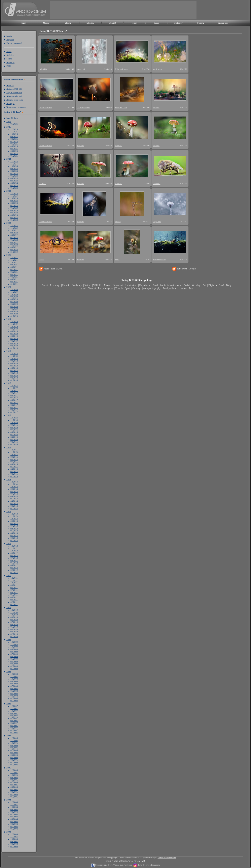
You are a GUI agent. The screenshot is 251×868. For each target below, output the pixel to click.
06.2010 (14, 624)
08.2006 (14, 748)
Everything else (106, 288)
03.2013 (14, 535)
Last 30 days (12, 118)
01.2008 (14, 701)
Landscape (77, 285)
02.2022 (14, 249)
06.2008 (14, 688)
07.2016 (14, 430)
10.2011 (14, 583)
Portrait (66, 285)
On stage (137, 288)
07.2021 (14, 269)
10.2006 (14, 743)
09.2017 (14, 393)
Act (204, 285)
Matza (118, 221)
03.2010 (14, 632)
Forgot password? (14, 43)
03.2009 (14, 664)
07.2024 (14, 173)
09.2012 (14, 553)
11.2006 (14, 740)
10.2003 (14, 839)
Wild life (98, 285)
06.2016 (14, 432)
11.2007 (14, 708)
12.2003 (14, 834)
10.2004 (14, 807)
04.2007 (14, 725)
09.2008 (14, 681)
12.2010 (14, 610)
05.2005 (14, 787)
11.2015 (14, 452)
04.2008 (14, 693)
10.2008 (14, 679)
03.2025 (14, 151)
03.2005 (14, 792)
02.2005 (14, 794)
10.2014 (14, 486)
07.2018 (14, 366)
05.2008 (14, 691)
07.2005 (14, 782)
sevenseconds (121, 107)
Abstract (92, 288)
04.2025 (14, 149)
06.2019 (14, 336)
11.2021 (14, 260)
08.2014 (14, 491)
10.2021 (14, 262)
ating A (10, 103)
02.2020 (14, 314)
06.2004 (14, 817)
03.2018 (14, 375)
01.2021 (14, 284)
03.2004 (14, 824)
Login (9, 36)
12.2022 (14, 225)
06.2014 (14, 496)
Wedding (196, 285)
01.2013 (14, 540)
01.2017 (14, 412)
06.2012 (14, 560)
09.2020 (14, 297)
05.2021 (14, 274)
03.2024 (14, 183)
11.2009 (14, 644)
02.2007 (14, 730)
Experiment (145, 285)
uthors (10, 85)
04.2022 (14, 245)
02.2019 (14, 346)
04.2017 (14, 405)
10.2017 (14, 390)
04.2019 (14, 341)
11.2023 (14, 196)
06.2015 (14, 464)
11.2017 (14, 388)
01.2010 (14, 636)
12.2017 (14, 386)
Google (192, 269)
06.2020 (14, 304)
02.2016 (14, 442)
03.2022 (14, 247)
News (9, 51)
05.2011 (14, 595)
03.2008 (14, 696)
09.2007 (14, 713)
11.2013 (14, 516)
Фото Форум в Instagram (148, 865)
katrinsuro (157, 69)
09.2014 (14, 489)
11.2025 (14, 132)
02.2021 (14, 282)
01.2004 (14, 829)
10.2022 (14, 230)
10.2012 (14, 551)
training (201, 23)
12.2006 (14, 738)
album (68, 23)
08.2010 (14, 620)
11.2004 (14, 805)
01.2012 (14, 572)
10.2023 (14, 198)
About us (10, 62)
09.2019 (14, 329)
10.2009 (14, 647)
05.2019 (14, 338)
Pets (191, 288)
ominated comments (16, 107)
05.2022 (14, 242)
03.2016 (14, 439)
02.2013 (14, 538)
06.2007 (14, 720)
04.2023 (14, 213)
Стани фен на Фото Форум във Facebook (113, 865)
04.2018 (14, 373)
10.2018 (14, 358)
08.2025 (14, 139)
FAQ (9, 66)
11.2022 (14, 228)
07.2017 (14, 398)
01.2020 (14, 316)
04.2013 (14, 533)
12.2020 (14, 289)
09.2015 (14, 457)
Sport (128, 288)
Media (46, 23)
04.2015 (14, 469)
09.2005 (14, 777)
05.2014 (14, 499)
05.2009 (14, 659)
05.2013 (14, 531)
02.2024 (14, 185)
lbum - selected (14, 96)
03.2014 (14, 503)
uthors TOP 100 (14, 89)
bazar (156, 23)
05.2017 (14, 402)
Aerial (186, 285)
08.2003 (14, 844)
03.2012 (14, 568)
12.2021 (14, 257)
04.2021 (14, 277)
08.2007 (14, 716)
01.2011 (14, 604)
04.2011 (14, 597)
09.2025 (14, 136)
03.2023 (14, 215)
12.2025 (14, 129)
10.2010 (14, 615)
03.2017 (14, 407)
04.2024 (14, 181)
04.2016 (14, 437)
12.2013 (14, 514)
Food (155, 285)
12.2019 (14, 321)
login (24, 23)
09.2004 (14, 809)
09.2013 (14, 521)
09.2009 (14, 649)
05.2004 (14, 819)
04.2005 (14, 789)
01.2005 (14, 797)
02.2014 (14, 506)
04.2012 (14, 565)
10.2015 (14, 454)
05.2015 (14, 467)
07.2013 (14, 526)
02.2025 (14, 153)
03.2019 (14, 343)
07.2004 (14, 814)
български (223, 23)
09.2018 (14, 361)
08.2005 (14, 780)
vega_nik (81, 69)
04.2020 (14, 309)
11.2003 (14, 837)
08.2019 (14, 331)
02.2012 (14, 570)
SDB (117, 260)
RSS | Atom (57, 269)
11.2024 (14, 164)
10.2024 (14, 166)
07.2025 (14, 141)
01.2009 (14, 668)
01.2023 (14, 220)
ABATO (43, 69)
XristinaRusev (121, 69)
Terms (9, 59)
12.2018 (14, 353)
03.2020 (14, 311)
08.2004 (14, 812)
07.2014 (14, 494)
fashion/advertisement (171, 285)
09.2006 (14, 745)
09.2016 (14, 425)
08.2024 (14, 171)
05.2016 (14, 435)
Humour (183, 288)
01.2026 (14, 124)
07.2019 (14, 334)
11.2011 (14, 580)
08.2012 (14, 555)
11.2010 (14, 612)
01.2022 (14, 252)
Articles (10, 55)
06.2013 (14, 528)
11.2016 (14, 420)
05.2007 (14, 723)
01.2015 (14, 476)
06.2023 (14, 208)
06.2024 (14, 176)
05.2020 (14, 306)
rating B (112, 23)
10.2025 (14, 134)
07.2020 (14, 301)
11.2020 (14, 292)
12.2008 (14, 674)
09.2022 (14, 233)
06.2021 (14, 272)
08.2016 (14, 427)
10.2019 (14, 326)
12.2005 (14, 770)
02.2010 (14, 634)
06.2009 (14, 656)
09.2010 (14, 617)
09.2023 (14, 201)
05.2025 (14, 146)
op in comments (14, 93)
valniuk (156, 107)
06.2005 (14, 785)
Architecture (131, 285)
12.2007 (14, 706)
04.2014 (14, 501)
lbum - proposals (15, 100)
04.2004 (14, 821)
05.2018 (14, 370)
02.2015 (14, 474)
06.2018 (14, 368)
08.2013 (14, 523)
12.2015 (14, 450)
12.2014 (14, 482)
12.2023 (14, 193)
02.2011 (14, 602)
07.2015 (14, 462)
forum (134, 23)
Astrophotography (152, 288)
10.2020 (14, 294)
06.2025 (14, 144)
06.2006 (14, 753)
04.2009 (14, 661)
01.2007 (14, 733)
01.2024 (14, 188)
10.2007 (14, 711)
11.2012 (14, 548)
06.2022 (14, 240)
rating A (90, 23)
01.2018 (14, 380)
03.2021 (14, 279)
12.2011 (14, 578)
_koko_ (43, 183)
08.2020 (14, 299)
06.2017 (14, 400)
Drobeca (157, 183)
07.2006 (14, 750)
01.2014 (14, 508)
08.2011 (14, 587)
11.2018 (14, 356)
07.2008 (14, 686)
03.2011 (14, 600)
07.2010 (14, 622)
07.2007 (14, 718)
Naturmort (118, 285)
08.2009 (14, 652)
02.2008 (14, 698)
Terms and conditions (167, 858)
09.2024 (14, 168)
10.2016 (14, 422)
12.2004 (14, 802)
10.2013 (14, 519)
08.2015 (14, 459)
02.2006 (14, 762)
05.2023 (14, 210)
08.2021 (14, 267)
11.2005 (14, 772)
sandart (80, 221)
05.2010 (14, 627)
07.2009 (14, 654)
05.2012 (14, 563)
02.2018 (14, 378)
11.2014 (14, 484)
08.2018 (14, 363)
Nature (88, 285)
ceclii (42, 260)
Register (10, 40)
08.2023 (14, 203)
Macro (107, 285)
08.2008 (14, 684)
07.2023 (14, 205)
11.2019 (14, 324)
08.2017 (14, 395)
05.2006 (14, 755)
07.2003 (14, 846)
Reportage (55, 285)
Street (45, 285)
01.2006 (14, 765)
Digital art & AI (216, 285)
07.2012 (14, 558)
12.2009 (14, 642)
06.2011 (14, 592)
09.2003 (14, 841)
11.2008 (14, 676)
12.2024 (14, 161)
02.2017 (14, 410)
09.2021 (14, 265)
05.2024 (14, 178)
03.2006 (14, 760)
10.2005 (14, 775)
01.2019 (14, 348)
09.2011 (14, 585)
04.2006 (14, 757)
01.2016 (14, 444)
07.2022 (14, 237)
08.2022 (14, 235)
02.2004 (14, 826)
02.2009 (14, 666)
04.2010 (14, 629)
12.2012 (14, 546)
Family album (170, 288)
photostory (178, 23)
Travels (119, 288)
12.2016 (14, 418)
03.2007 (14, 728)
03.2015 (14, 471)
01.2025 (14, 156)
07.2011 (14, 590)
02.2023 (14, 217)
